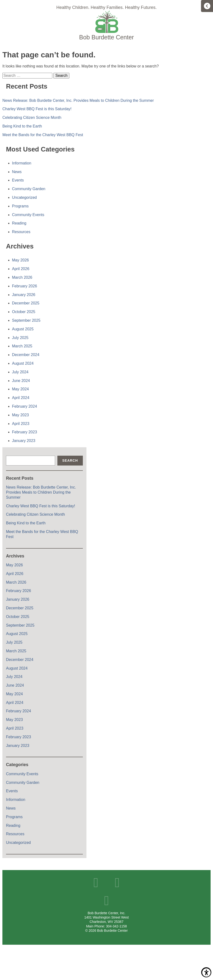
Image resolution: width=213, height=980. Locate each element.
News (17, 172)
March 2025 (22, 346)
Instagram (106, 901)
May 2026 (20, 260)
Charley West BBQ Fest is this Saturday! (37, 109)
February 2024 (24, 406)
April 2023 (21, 424)
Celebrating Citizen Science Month (32, 118)
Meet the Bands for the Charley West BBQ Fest (43, 135)
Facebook (96, 883)
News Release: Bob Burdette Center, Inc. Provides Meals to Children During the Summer (78, 100)
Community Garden (29, 189)
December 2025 (26, 303)
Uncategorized (24, 197)
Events (18, 180)
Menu (207, 6)
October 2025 (24, 312)
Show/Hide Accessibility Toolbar (206, 972)
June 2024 (21, 381)
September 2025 (26, 320)
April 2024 (21, 398)
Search (70, 460)
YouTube (117, 883)
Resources (21, 232)
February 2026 (24, 286)
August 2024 (23, 363)
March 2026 (22, 277)
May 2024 (20, 389)
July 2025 (20, 338)
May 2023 (20, 415)
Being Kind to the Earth (22, 126)
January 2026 (24, 295)
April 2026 (21, 269)
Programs (20, 206)
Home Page (106, 25)
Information (22, 163)
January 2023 (24, 441)
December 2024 (26, 355)
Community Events (28, 215)
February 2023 (24, 432)
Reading (19, 223)
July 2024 (20, 372)
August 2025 (23, 329)
